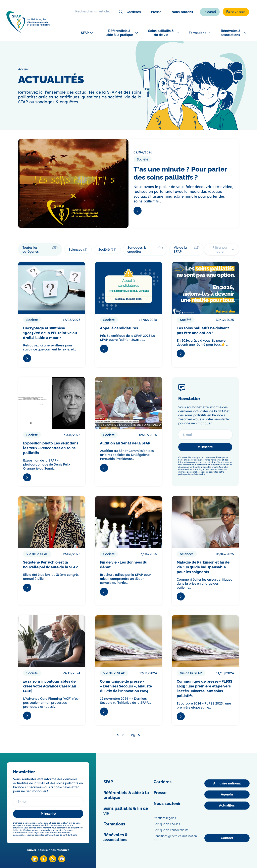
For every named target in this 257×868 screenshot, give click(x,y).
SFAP (108, 782)
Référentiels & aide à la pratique (126, 795)
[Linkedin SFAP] (35, 861)
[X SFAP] (53, 861)
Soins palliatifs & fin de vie (126, 811)
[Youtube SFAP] (62, 861)
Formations (114, 824)
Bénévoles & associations (116, 837)
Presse (156, 12)
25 (133, 735)
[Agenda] (227, 794)
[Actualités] (227, 806)
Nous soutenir (183, 12)
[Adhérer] (241, 127)
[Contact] (227, 838)
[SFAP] (28, 31)
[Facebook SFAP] (44, 861)
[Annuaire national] (227, 783)
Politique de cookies (167, 824)
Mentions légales (165, 818)
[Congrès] (241, 108)
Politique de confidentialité (171, 830)
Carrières (134, 12)
